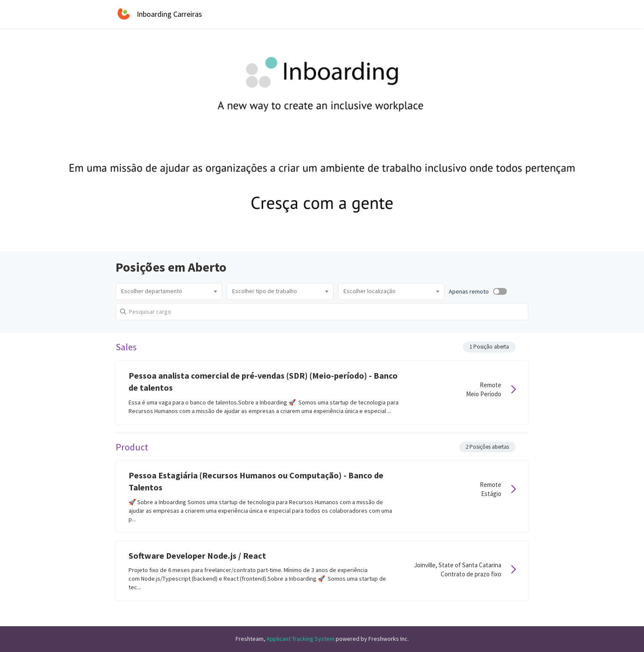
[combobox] (169, 291)
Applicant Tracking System (301, 639)
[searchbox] (169, 291)
